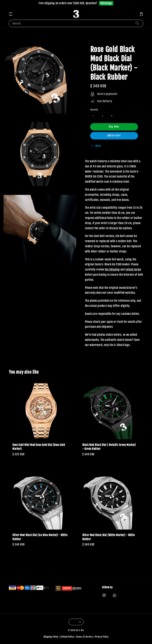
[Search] (137, 23)
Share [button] (96, 146)
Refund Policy (67, 637)
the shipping (112, 269)
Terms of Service (84, 637)
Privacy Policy (102, 637)
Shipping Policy (51, 637)
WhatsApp (106, 3)
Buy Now (114, 127)
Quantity (94, 110)
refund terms (133, 269)
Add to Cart (114, 135)
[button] (11, 14)
